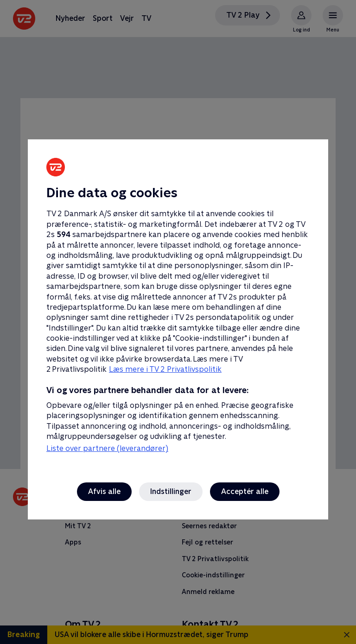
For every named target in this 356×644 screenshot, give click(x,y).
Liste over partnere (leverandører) (107, 448)
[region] (178, 322)
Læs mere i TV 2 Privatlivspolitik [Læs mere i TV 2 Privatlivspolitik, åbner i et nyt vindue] (165, 369)
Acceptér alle (245, 491)
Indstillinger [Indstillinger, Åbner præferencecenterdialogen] (171, 491)
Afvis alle (104, 491)
